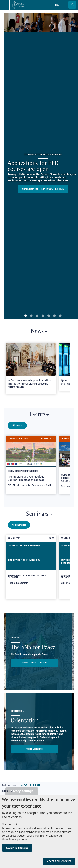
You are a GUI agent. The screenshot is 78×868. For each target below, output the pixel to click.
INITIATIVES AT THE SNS (35, 664)
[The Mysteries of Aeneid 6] (31, 569)
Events (39, 415)
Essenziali (11, 825)
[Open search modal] (72, 5)
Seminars (39, 516)
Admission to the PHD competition (43, 189)
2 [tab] (31, 316)
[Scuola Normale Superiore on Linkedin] (30, 787)
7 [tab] (60, 316)
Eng (57, 5)
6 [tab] (54, 316)
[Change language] (63, 5)
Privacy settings (22, 791)
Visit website (35, 751)
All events (17, 425)
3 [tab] (37, 316)
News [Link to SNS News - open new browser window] (39, 331)
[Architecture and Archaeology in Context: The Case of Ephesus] (31, 463)
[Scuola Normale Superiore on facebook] (34, 787)
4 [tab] (43, 316)
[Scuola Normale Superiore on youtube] (39, 787)
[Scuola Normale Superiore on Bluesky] (26, 787)
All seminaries (19, 527)
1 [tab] (25, 316)
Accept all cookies (59, 861)
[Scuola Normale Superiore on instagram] (21, 787)
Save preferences (17, 848)
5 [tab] (49, 316)
